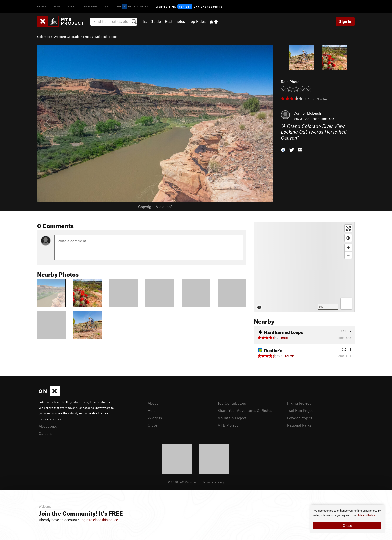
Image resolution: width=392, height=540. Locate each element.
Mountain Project (232, 418)
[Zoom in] (348, 248)
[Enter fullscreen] (348, 228)
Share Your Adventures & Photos (245, 410)
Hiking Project (299, 403)
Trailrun (90, 6)
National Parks (299, 425)
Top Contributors (232, 403)
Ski (107, 6)
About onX (48, 426)
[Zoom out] (348, 255)
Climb (42, 6)
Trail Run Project (301, 410)
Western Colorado (67, 37)
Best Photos (175, 21)
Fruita (87, 37)
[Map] (304, 267)
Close (347, 525)
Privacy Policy (366, 516)
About (153, 403)
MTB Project (228, 425)
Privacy (219, 482)
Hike (71, 6)
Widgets (155, 418)
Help (152, 410)
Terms (206, 482)
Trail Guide (152, 21)
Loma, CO (327, 119)
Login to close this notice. (99, 520)
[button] (283, 150)
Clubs (153, 425)
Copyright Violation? (155, 207)
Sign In (345, 21)
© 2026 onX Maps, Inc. (183, 482)
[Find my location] (348, 238)
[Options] (346, 304)
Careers (45, 433)
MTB (57, 6)
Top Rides (197, 21)
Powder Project (300, 418)
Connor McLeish (307, 113)
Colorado (44, 37)
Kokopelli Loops (106, 37)
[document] (347, 519)
